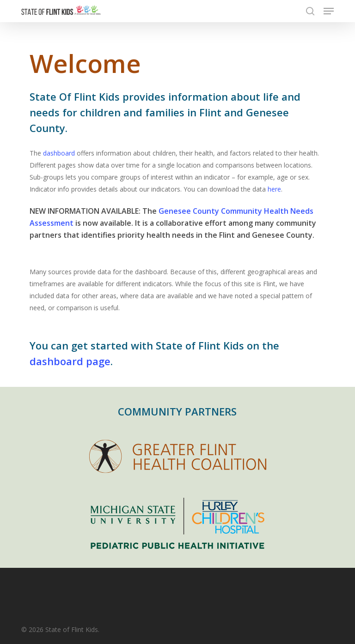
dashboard (59, 153)
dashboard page (70, 361)
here (274, 189)
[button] (329, 11)
